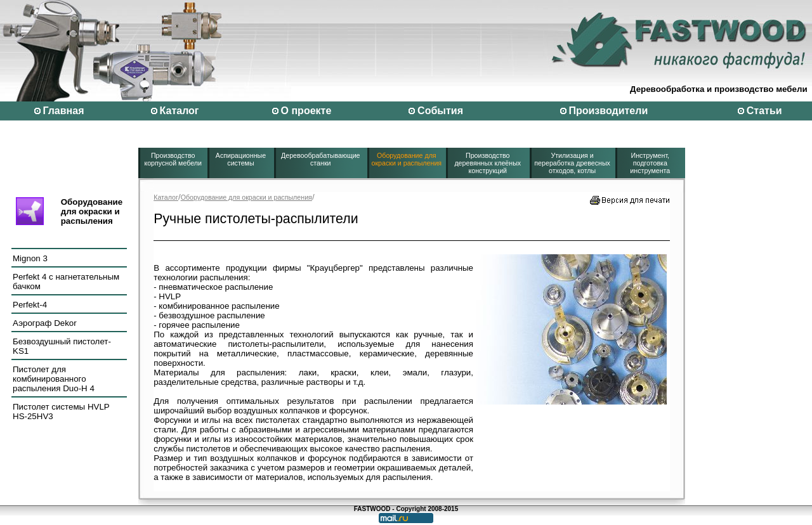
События (440, 111)
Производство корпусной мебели (173, 159)
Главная (63, 111)
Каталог (180, 111)
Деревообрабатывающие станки (321, 159)
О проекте (306, 111)
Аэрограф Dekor (45, 323)
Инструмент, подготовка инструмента (650, 163)
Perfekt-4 (30, 305)
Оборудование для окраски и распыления (407, 159)
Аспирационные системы (241, 159)
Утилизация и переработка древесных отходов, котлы (572, 163)
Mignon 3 (30, 258)
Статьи (764, 111)
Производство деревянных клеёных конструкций (488, 163)
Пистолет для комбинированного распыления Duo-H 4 (54, 379)
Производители (608, 111)
